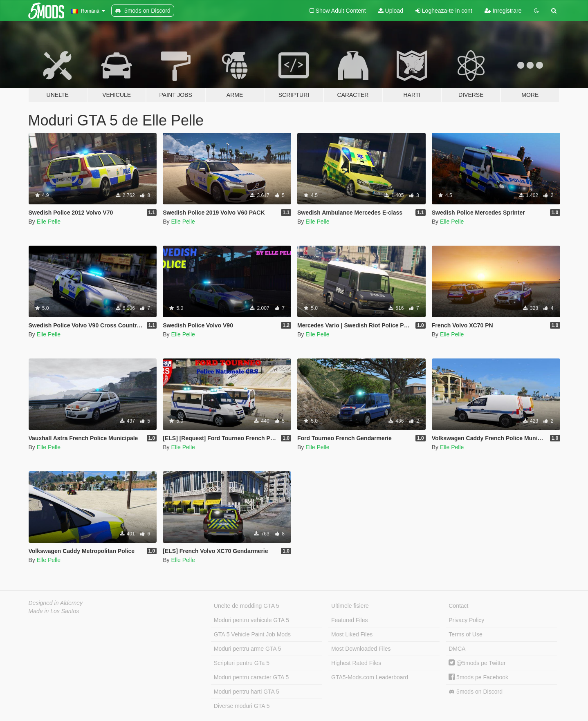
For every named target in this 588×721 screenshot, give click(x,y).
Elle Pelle (49, 222)
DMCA (457, 649)
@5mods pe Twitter (477, 663)
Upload (391, 11)
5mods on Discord (476, 692)
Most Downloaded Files (361, 649)
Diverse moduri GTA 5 (242, 706)
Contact (458, 606)
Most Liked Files (352, 634)
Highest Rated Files (356, 663)
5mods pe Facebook (478, 677)
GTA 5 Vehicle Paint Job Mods (252, 634)
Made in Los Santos (54, 611)
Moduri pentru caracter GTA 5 (251, 677)
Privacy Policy (466, 620)
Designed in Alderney (56, 603)
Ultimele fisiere (350, 606)
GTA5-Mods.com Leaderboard (370, 677)
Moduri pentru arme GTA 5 (248, 649)
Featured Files (349, 620)
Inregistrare (503, 11)
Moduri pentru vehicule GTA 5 (251, 620)
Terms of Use (465, 634)
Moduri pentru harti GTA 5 (247, 692)
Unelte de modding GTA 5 (247, 606)
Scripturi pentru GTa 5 (242, 663)
